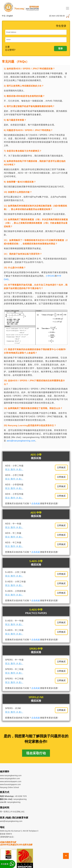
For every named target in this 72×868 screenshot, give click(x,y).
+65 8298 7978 (21, 796)
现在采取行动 (36, 753)
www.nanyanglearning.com (11, 775)
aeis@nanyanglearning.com (21, 441)
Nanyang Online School (9, 787)
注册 (7, 47)
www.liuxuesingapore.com (10, 784)
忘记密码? (10, 50)
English (10, 16)
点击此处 (36, 503)
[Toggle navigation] (68, 8)
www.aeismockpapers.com (11, 781)
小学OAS (50, 276)
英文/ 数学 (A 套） (14, 469)
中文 (4, 16)
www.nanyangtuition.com (10, 778)
